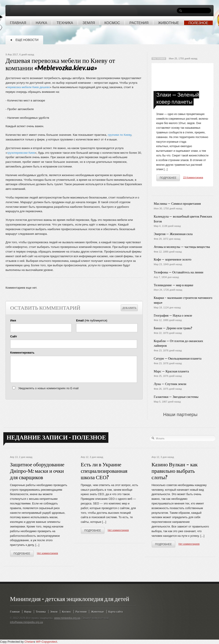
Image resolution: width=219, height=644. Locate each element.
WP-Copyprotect (47, 642)
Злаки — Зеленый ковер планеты (178, 98)
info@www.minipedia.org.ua (26, 622)
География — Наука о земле (173, 315)
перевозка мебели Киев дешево (28, 87)
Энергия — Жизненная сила (173, 234)
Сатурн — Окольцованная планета (178, 358)
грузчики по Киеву (119, 135)
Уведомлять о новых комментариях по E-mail (48, 388)
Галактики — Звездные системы (176, 397)
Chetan (29, 642)
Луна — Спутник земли (170, 384)
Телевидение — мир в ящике (174, 285)
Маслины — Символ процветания (177, 203)
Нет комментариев (47, 553)
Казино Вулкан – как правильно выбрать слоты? (175, 471)
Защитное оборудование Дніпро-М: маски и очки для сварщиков (37, 471)
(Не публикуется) (92, 320)
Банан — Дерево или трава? (173, 328)
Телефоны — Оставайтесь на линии (179, 272)
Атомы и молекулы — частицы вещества (182, 247)
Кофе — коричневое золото (173, 259)
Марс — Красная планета (171, 371)
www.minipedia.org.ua (67, 618)
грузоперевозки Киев (21, 153)
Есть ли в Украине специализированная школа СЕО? (104, 471)
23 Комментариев (193, 177)
